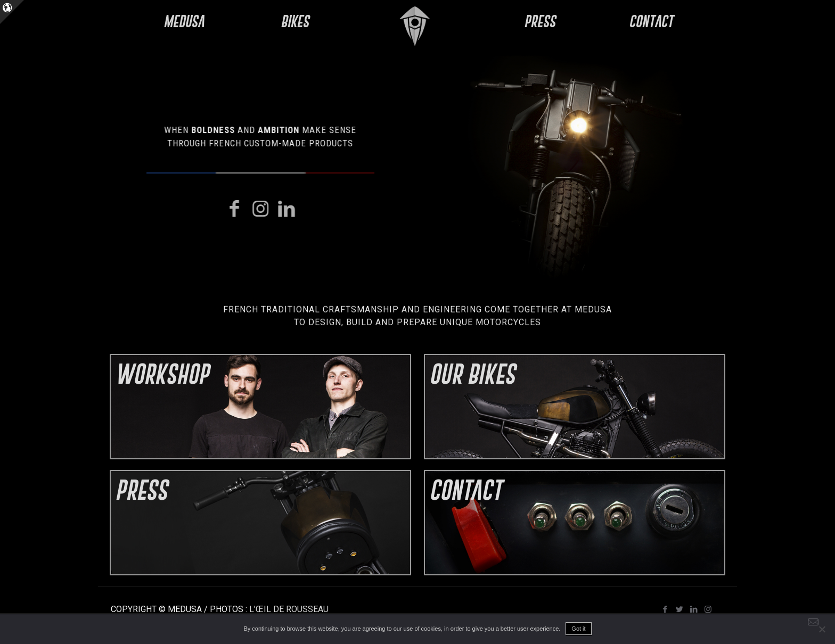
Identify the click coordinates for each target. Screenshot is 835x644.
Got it (578, 629)
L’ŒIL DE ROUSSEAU (289, 609)
